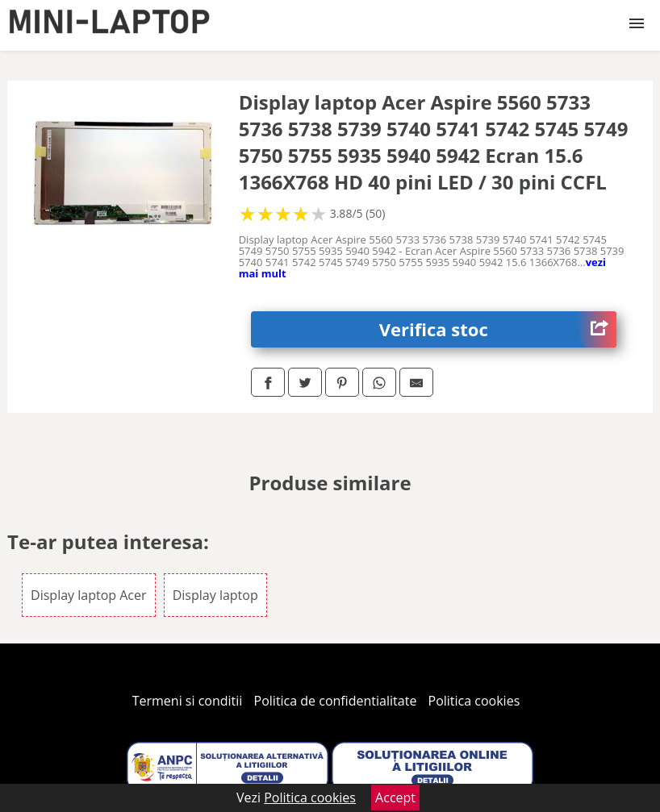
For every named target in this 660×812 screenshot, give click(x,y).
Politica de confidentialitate (336, 701)
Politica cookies (474, 701)
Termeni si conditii (188, 701)
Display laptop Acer (88, 595)
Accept (395, 797)
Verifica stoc (498, 329)
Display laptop (215, 595)
